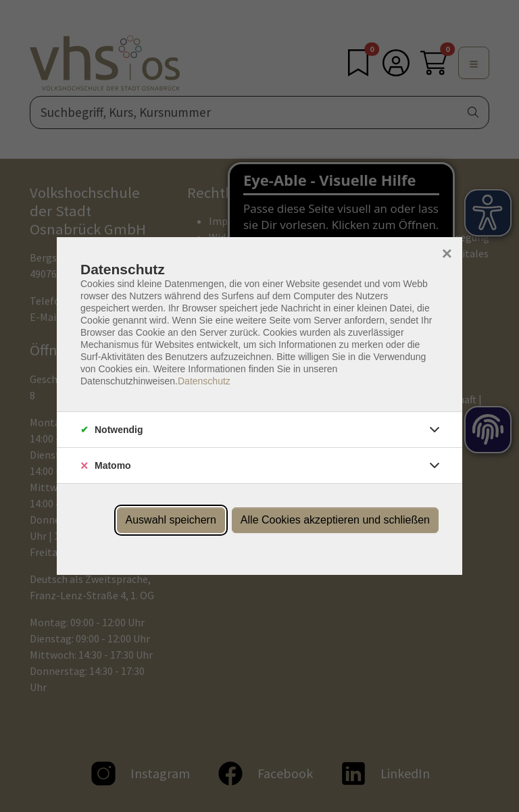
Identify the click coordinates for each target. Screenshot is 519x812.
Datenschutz (204, 381)
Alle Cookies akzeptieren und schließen (335, 520)
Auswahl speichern (171, 520)
